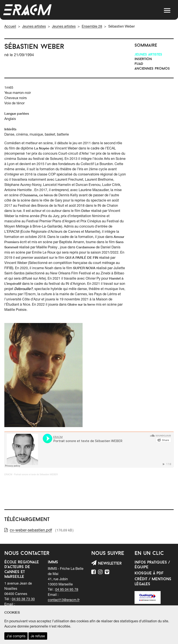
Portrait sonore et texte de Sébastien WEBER (36, 474)
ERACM (8, 474)
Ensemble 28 (92, 26)
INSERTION (143, 59)
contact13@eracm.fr (64, 600)
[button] (167, 10)
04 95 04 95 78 (67, 589)
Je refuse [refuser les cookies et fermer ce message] (38, 636)
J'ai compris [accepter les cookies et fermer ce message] (16, 636)
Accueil (10, 26)
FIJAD (139, 64)
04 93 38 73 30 (23, 599)
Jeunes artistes (34, 26)
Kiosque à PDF (149, 573)
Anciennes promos (152, 69)
